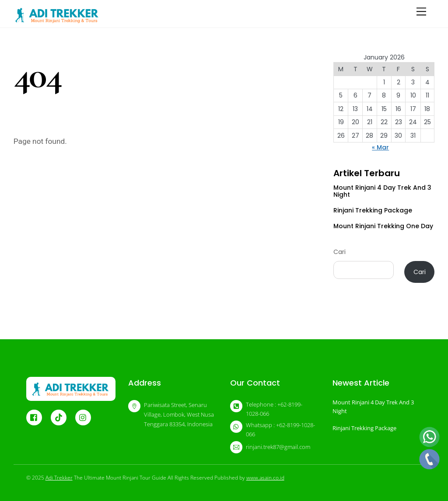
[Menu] (421, 12)
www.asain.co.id (265, 478)
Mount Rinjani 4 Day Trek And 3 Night (382, 191)
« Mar (380, 147)
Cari (339, 252)
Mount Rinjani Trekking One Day (383, 226)
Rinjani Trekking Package (373, 210)
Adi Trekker (59, 478)
